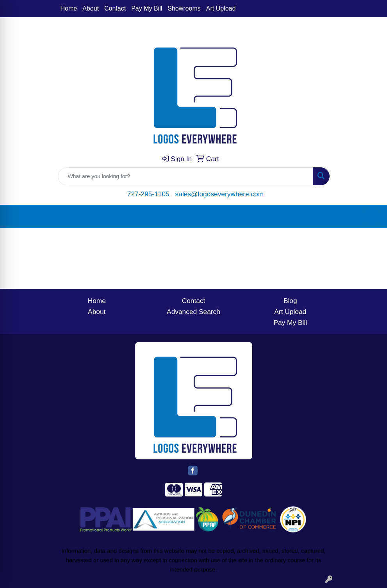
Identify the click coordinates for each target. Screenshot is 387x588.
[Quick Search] (185, 176)
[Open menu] (371, 217)
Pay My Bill (147, 8)
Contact (115, 8)
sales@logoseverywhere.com (220, 194)
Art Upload (221, 8)
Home (69, 8)
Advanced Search (193, 312)
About (91, 8)
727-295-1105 (148, 194)
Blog (290, 301)
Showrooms (184, 8)
